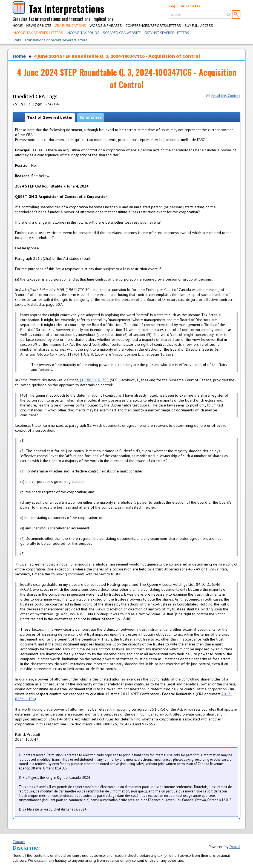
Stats (17, 40)
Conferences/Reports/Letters (153, 25)
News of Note (39, 25)
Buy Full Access (199, 25)
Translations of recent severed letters (56, 40)
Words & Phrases (106, 25)
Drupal (235, 847)
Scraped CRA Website (122, 33)
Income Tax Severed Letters (38, 33)
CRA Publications (70, 25)
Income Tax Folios (83, 33)
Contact (19, 842)
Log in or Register (184, 6)
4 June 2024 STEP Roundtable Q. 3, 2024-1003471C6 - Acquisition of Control (117, 56)
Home (18, 25)
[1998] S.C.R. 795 (94, 380)
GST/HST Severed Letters (167, 33)
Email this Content (223, 96)
